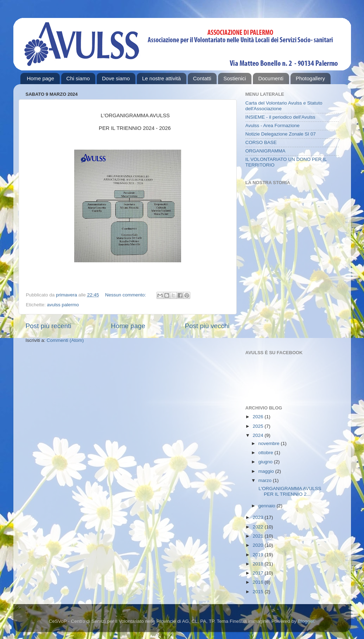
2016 (258, 582)
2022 (258, 527)
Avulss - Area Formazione (273, 126)
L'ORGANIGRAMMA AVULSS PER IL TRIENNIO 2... (295, 491)
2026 (258, 417)
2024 (258, 435)
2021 (258, 536)
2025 (258, 426)
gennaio (268, 506)
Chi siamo (78, 78)
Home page (40, 78)
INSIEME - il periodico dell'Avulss (280, 117)
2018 (258, 564)
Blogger (306, 621)
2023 (258, 517)
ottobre (267, 453)
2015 (258, 592)
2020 (258, 545)
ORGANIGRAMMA (266, 151)
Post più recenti (49, 326)
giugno (266, 462)
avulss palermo (63, 305)
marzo (266, 480)
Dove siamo (116, 78)
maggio (267, 471)
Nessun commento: (126, 295)
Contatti (202, 78)
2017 (258, 573)
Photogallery (310, 78)
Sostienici (235, 78)
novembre (270, 443)
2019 (258, 555)
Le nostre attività (161, 78)
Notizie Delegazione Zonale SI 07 (281, 134)
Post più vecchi (207, 326)
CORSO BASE (261, 142)
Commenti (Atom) (65, 340)
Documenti (271, 78)
